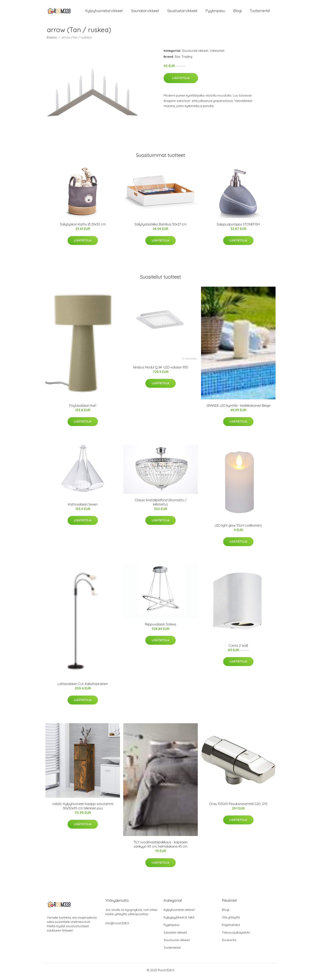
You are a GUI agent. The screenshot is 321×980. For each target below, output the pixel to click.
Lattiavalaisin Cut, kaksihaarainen (83, 687)
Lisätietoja (181, 81)
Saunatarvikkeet (145, 12)
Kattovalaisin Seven (83, 507)
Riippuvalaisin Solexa (160, 627)
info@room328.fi (117, 926)
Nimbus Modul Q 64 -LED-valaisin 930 (161, 370)
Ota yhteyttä (231, 920)
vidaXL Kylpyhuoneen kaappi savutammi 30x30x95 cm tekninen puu (83, 809)
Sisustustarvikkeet (182, 12)
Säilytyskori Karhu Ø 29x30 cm (83, 227)
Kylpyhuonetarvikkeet (104, 12)
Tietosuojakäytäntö (236, 935)
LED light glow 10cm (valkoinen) (238, 528)
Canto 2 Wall (238, 648)
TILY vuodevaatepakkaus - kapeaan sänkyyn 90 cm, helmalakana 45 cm (160, 847)
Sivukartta (229, 943)
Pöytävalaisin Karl (83, 408)
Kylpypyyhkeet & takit (179, 920)
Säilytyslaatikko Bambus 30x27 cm (160, 227)
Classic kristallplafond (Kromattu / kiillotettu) (161, 505)
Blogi (237, 12)
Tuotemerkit (260, 12)
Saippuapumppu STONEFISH (238, 227)
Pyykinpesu (215, 12)
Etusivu (52, 40)
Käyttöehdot (231, 928)
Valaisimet (217, 54)
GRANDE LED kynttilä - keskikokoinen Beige (238, 408)
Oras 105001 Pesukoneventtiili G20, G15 (238, 807)
